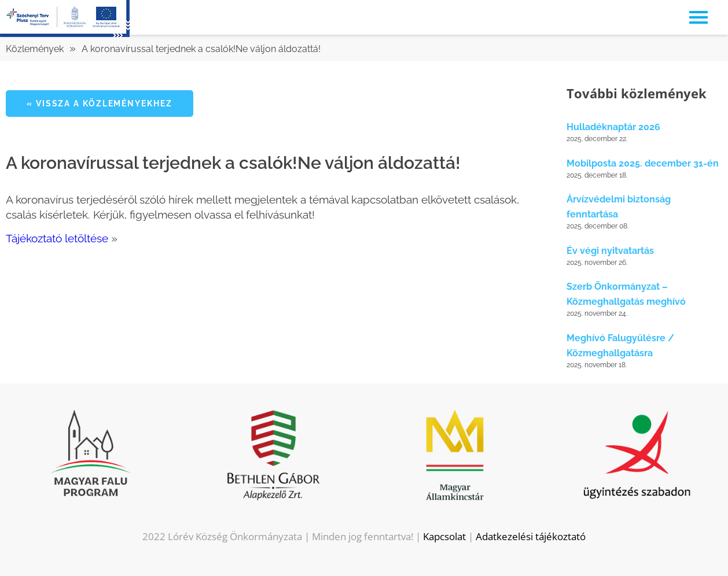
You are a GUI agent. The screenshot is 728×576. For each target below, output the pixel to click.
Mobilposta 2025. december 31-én (643, 163)
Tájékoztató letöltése (57, 238)
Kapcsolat (444, 536)
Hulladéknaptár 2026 (613, 127)
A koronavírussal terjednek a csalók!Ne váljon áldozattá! (201, 49)
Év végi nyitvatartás (610, 251)
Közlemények (35, 49)
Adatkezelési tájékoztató (531, 536)
